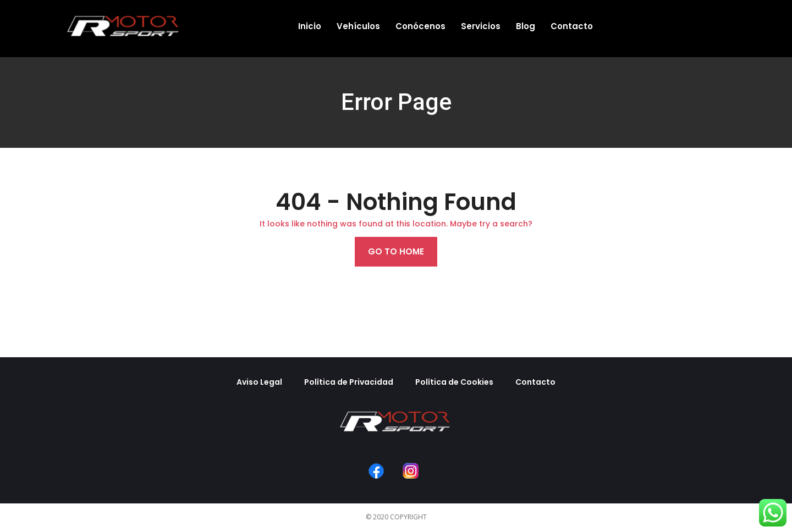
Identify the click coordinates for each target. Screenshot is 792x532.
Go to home (396, 251)
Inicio (310, 26)
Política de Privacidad (349, 382)
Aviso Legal (259, 382)
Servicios (481, 26)
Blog (526, 26)
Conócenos (420, 26)
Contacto (572, 26)
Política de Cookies (454, 382)
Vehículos (358, 26)
